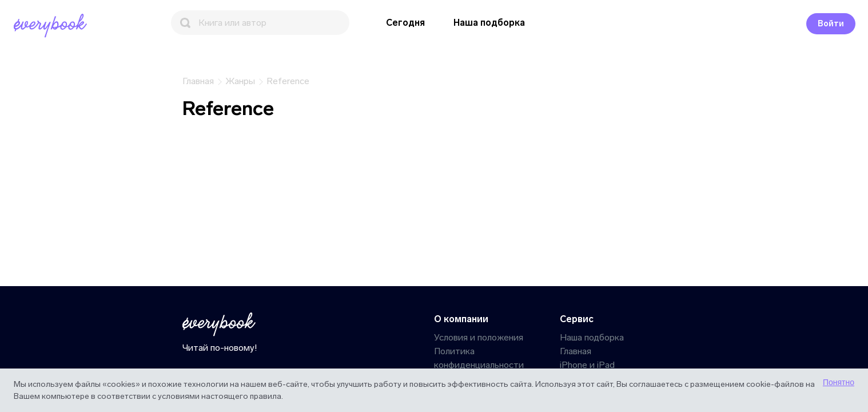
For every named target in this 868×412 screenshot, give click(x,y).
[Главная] (53, 26)
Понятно (839, 382)
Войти (831, 24)
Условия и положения (479, 337)
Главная (576, 351)
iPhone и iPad (587, 365)
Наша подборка (489, 23)
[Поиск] (260, 23)
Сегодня (405, 23)
